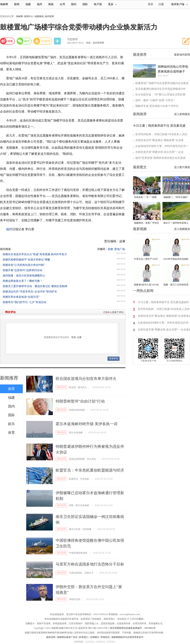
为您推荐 (72, 39)
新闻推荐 (9, 378)
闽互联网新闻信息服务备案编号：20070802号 (133, 628)
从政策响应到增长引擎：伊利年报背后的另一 (162, 146)
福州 (40, 4)
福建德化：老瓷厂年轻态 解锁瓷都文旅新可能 (146, 223)
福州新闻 (49, 16)
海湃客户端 (179, 4)
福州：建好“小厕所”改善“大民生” (155, 100)
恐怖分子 (89, 573)
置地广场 (120, 249)
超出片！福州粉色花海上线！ (176, 223)
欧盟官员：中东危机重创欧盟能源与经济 (90, 470)
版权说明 (51, 637)
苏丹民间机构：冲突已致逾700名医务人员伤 (161, 134)
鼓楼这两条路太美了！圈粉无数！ (23, 281)
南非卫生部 (75, 529)
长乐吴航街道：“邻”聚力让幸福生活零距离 (160, 95)
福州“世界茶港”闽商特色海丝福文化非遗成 (160, 158)
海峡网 (4, 4)
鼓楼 (110, 249)
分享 (58, 41)
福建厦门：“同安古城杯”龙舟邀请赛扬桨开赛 (176, 197)
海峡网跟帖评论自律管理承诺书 (127, 637)
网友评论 (10, 312)
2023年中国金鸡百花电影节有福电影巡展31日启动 (176, 259)
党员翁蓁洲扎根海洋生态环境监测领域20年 (161, 89)
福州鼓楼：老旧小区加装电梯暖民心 (24, 276)
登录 (74, 337)
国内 (74, 4)
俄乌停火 (82, 387)
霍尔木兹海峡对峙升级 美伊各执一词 (87, 424)
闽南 (51, 4)
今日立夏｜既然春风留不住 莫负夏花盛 (159, 126)
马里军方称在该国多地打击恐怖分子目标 (90, 564)
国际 (85, 4)
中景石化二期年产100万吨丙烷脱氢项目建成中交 (146, 259)
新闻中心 (29, 16)
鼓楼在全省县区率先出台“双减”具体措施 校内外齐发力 (35, 254)
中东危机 (85, 479)
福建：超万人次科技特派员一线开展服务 (176, 285)
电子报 (98, 4)
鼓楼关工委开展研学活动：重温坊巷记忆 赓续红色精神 (35, 286)
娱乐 (11, 424)
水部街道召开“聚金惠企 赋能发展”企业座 (159, 140)
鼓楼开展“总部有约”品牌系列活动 (22, 270)
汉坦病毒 (87, 529)
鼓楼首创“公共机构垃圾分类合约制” (24, 265)
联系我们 (84, 637)
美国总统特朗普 (77, 410)
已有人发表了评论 (113, 312)
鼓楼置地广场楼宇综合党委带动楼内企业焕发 (162, 83)
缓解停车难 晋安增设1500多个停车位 (157, 106)
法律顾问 (94, 637)
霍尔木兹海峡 (76, 433)
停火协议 (91, 459)
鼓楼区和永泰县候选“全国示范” (21, 297)
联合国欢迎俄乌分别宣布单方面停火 (86, 379)
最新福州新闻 (182, 55)
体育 (11, 433)
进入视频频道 (182, 229)
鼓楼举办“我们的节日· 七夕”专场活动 (24, 302)
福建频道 (39, 16)
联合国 (72, 387)
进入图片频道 (182, 167)
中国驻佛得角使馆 (78, 553)
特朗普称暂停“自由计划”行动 (80, 401)
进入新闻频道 (182, 114)
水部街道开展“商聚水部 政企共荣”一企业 (159, 152)
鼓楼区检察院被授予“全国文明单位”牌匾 (26, 260)
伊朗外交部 (75, 599)
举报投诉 (105, 637)
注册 (161, 4)
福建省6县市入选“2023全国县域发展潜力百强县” (146, 285)
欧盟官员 (74, 479)
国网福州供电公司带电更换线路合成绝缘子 (173, 69)
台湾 (62, 4)
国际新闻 (61, 387)
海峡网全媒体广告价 (67, 637)
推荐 (11, 389)
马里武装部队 (76, 573)
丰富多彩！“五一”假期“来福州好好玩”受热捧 (145, 197)
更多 (112, 4)
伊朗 (71, 505)
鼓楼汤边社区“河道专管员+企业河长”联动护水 (30, 292)
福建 (28, 4)
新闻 (17, 4)
